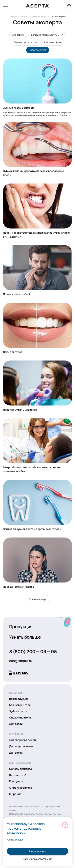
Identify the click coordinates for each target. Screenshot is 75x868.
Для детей (16, 724)
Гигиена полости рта (25, 42)
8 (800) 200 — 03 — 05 (33, 651)
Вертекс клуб (18, 775)
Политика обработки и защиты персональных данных (35, 808)
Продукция (21, 626)
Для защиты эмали (21, 746)
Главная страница (18, 16)
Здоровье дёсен (52, 42)
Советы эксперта (39, 16)
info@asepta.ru (21, 661)
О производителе (21, 787)
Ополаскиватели (20, 717)
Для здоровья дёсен (22, 740)
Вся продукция (19, 699)
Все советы (18, 35)
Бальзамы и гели (20, 705)
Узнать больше (25, 637)
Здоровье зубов (38, 50)
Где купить (16, 781)
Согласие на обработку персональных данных (35, 814)
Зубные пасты (18, 711)
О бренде (15, 794)
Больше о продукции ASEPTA (47, 35)
